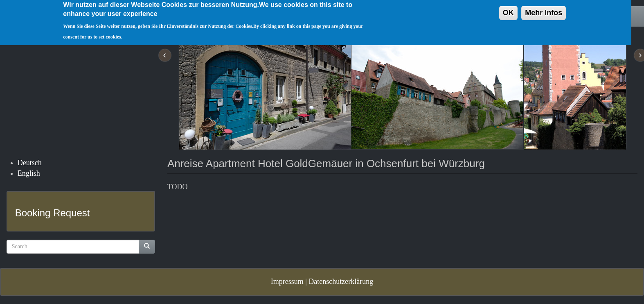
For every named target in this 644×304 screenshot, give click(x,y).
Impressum (287, 281)
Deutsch (30, 163)
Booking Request (53, 213)
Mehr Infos (544, 9)
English (29, 173)
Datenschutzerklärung (341, 281)
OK (508, 9)
